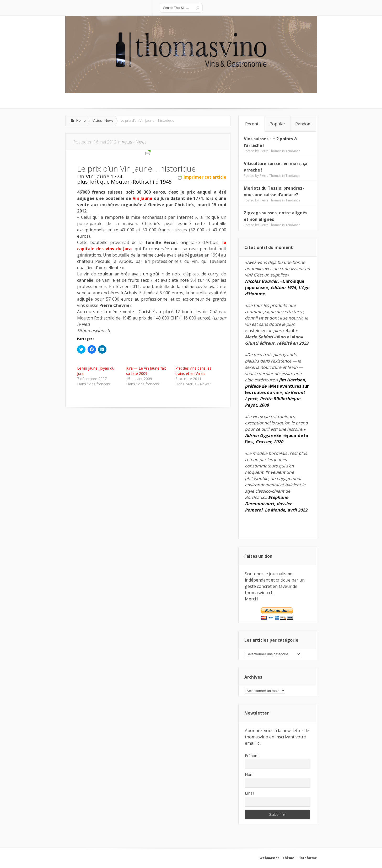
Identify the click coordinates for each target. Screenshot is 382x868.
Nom (249, 774)
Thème (288, 858)
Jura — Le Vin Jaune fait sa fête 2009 (146, 371)
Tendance (293, 151)
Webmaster (269, 858)
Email (249, 793)
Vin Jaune (143, 198)
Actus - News (103, 120)
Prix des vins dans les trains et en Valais (193, 371)
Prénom (252, 756)
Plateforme (307, 858)
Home (81, 120)
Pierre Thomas (270, 151)
